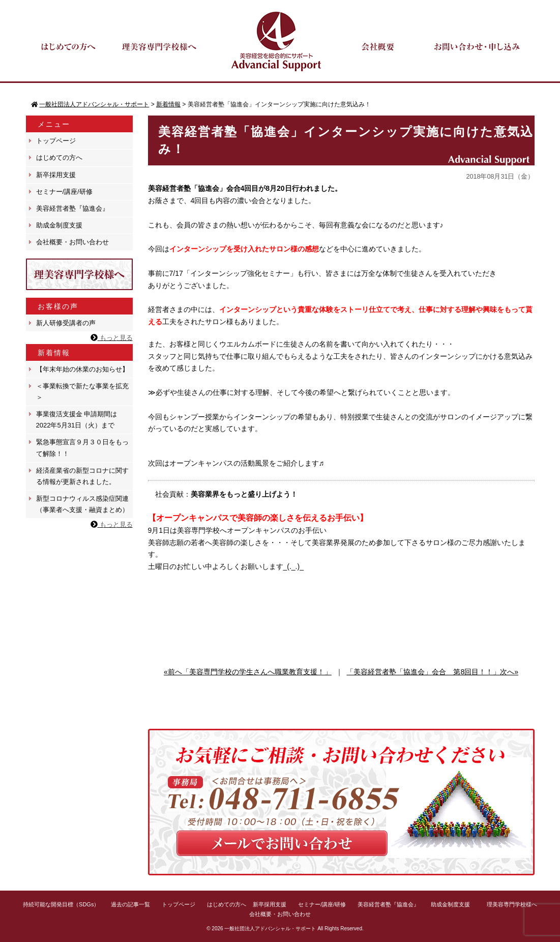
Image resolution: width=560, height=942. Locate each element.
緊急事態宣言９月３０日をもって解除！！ (82, 448)
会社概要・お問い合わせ (72, 242)
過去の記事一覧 (130, 904)
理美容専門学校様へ (512, 904)
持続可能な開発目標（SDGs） (61, 904)
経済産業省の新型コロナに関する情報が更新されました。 (82, 476)
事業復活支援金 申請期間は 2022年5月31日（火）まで (77, 420)
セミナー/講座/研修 (64, 192)
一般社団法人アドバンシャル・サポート (270, 929)
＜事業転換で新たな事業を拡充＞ (82, 392)
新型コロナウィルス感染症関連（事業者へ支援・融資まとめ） (82, 504)
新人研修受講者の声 (66, 323)
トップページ (56, 141)
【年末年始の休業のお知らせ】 (82, 369)
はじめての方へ (59, 158)
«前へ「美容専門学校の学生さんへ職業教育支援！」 (248, 672)
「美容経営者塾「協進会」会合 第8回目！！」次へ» (432, 672)
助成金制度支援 (59, 225)
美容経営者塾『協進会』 (72, 208)
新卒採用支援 (56, 175)
